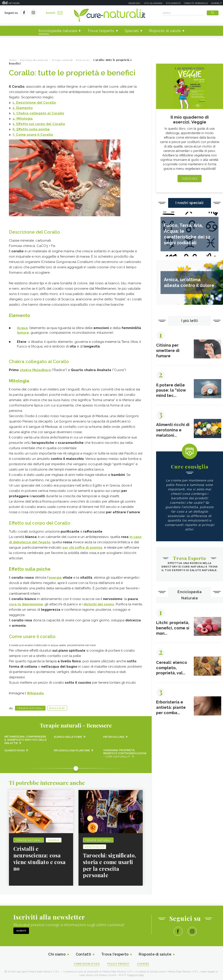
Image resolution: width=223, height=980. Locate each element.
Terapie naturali (30, 707)
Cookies (143, 963)
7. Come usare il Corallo (33, 135)
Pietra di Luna (114, 735)
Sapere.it (217, 3)
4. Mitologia (23, 119)
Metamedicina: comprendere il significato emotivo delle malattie (26, 738)
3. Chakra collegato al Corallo (38, 113)
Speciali (132, 31)
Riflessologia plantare (72, 749)
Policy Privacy (119, 963)
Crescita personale (196, 3)
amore (23, 332)
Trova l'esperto (101, 31)
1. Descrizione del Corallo (34, 103)
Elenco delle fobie (68, 735)
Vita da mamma (153, 3)
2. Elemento (23, 108)
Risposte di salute (165, 31)
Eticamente (173, 3)
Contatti (83, 953)
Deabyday (134, 3)
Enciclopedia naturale (58, 31)
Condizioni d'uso (87, 963)
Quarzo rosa (15, 749)
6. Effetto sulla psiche (31, 129)
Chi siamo (57, 953)
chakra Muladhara (35, 369)
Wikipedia (35, 692)
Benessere (57, 707)
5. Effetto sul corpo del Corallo (39, 124)
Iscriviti (54, 13)
